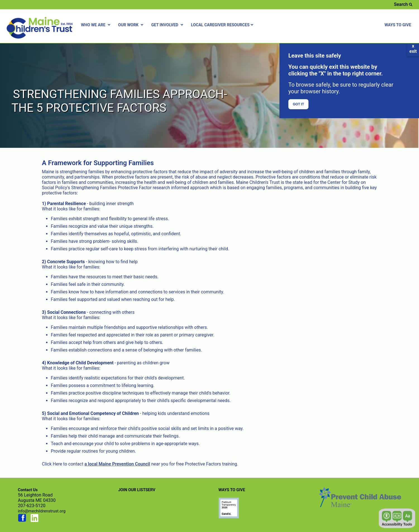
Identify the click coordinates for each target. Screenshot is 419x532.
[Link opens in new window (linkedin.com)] (35, 521)
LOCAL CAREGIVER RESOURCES (223, 25)
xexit (413, 49)
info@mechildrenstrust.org (42, 511)
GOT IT (298, 104)
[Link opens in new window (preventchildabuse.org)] (229, 516)
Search (403, 4)
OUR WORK (131, 25)
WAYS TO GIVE (398, 25)
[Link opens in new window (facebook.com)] (22, 521)
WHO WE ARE (96, 25)
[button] (397, 518)
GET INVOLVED (168, 25)
